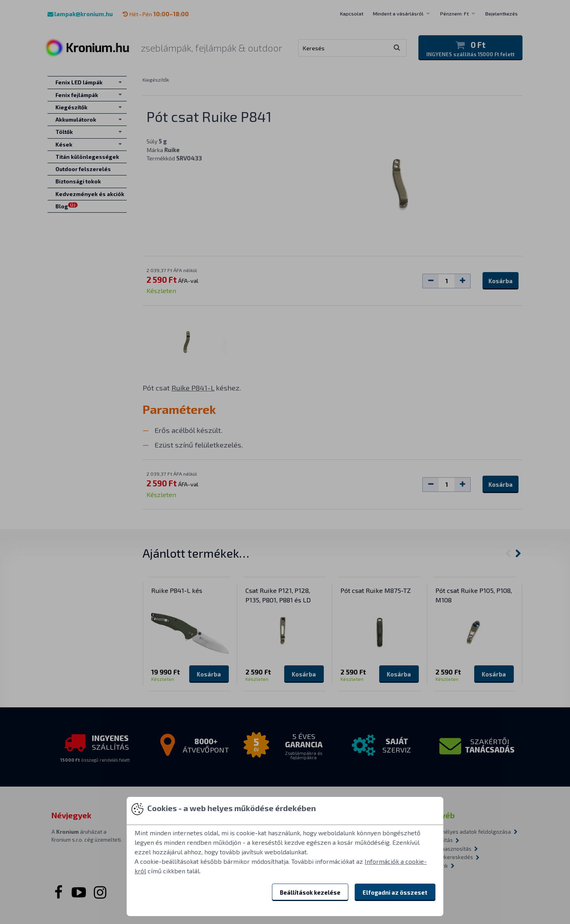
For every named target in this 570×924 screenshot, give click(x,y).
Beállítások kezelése (310, 892)
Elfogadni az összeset (395, 892)
